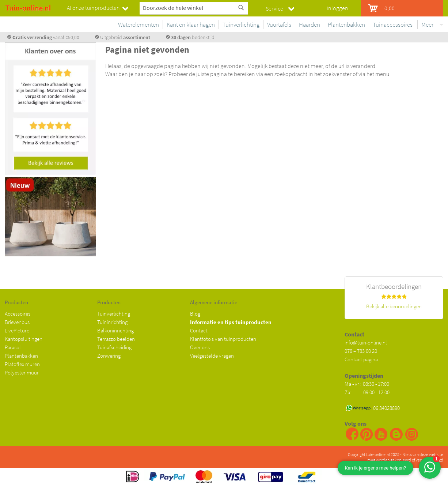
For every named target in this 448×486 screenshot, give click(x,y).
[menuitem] (137, 25)
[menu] (277, 26)
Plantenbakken (21, 356)
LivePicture (17, 330)
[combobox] (194, 8)
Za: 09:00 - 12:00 (367, 392)
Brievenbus (17, 322)
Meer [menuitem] (427, 25)
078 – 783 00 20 (361, 351)
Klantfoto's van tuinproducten (223, 339)
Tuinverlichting (114, 314)
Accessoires (18, 314)
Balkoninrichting (115, 330)
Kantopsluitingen (24, 339)
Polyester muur (22, 372)
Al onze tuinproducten (93, 8)
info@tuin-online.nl (366, 342)
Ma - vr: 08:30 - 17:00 (367, 384)
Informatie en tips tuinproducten (231, 322)
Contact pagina (361, 359)
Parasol (13, 347)
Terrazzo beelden (116, 339)
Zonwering (109, 356)
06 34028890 (386, 408)
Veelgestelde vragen (212, 356)
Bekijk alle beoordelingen (394, 306)
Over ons (200, 347)
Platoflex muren (22, 364)
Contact (199, 330)
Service (274, 8)
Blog (195, 314)
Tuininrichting (112, 322)
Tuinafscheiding (114, 347)
